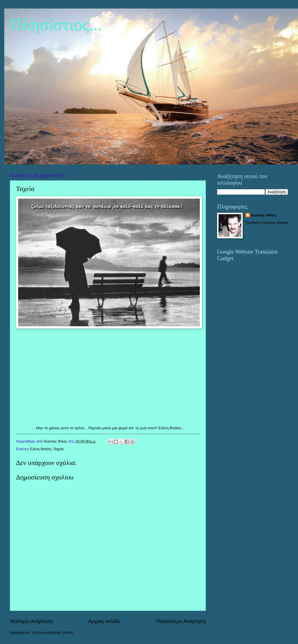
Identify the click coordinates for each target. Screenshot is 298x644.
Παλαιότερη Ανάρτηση (181, 621)
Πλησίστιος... (56, 24)
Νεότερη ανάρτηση (31, 621)
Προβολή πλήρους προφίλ (267, 223)
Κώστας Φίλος (264, 215)
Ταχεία (59, 449)
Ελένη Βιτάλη (40, 449)
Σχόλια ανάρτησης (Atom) (52, 633)
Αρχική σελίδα (104, 621)
